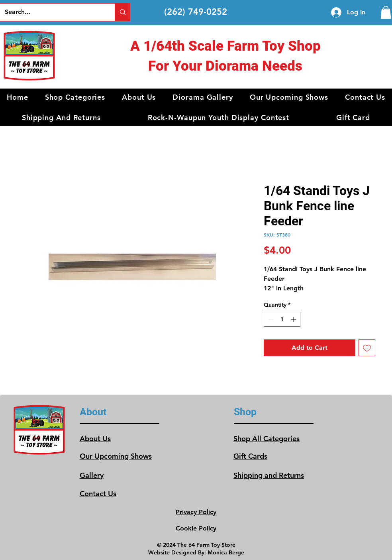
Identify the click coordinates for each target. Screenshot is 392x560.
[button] (75, 97)
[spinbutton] (282, 319)
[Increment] (294, 319)
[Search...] (52, 12)
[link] (386, 12)
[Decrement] (270, 319)
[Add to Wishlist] (367, 348)
